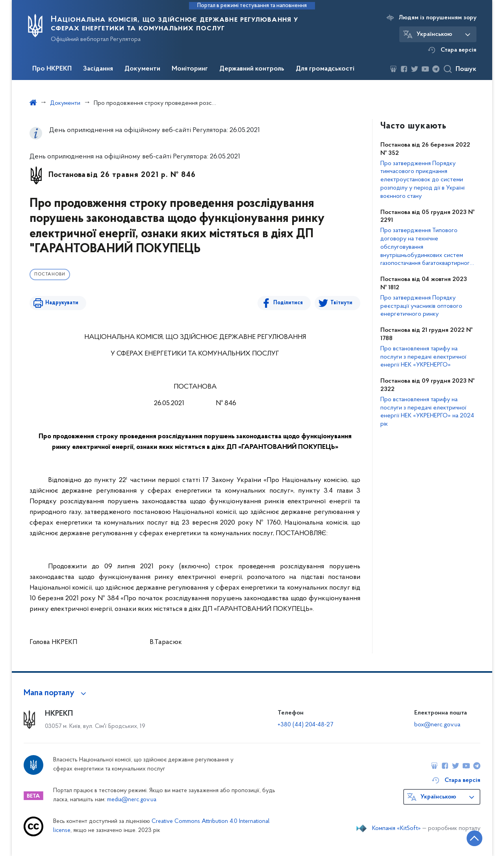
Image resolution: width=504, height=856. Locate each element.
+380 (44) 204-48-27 (305, 725)
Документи (142, 69)
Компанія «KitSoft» (397, 828)
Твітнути (341, 303)
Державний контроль (252, 69)
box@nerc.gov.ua (437, 725)
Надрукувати (62, 303)
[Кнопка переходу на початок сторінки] (474, 838)
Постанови (50, 274)
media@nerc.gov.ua (132, 800)
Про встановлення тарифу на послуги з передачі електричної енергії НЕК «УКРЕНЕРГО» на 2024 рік (427, 412)
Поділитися (288, 303)
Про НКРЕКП (52, 69)
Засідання (98, 69)
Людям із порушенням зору (438, 18)
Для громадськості (325, 69)
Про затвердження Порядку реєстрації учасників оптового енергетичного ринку (421, 306)
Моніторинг (190, 69)
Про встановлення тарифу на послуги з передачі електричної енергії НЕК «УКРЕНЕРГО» (423, 357)
